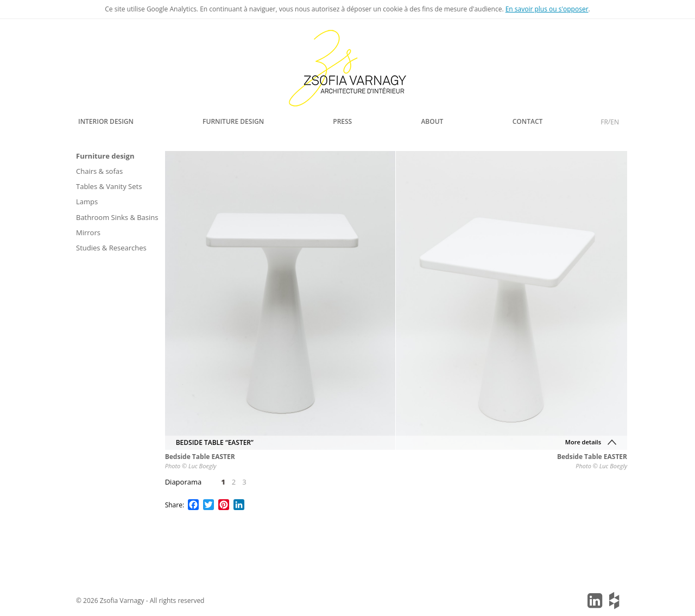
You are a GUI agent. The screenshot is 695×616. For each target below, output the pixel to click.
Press (342, 121)
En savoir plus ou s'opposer (547, 9)
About (432, 121)
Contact (528, 121)
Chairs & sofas (99, 171)
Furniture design (233, 121)
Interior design (106, 121)
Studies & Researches (111, 248)
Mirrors (88, 232)
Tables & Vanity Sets (109, 186)
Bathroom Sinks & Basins (117, 217)
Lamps (87, 202)
